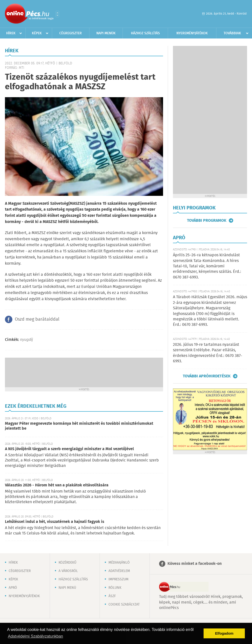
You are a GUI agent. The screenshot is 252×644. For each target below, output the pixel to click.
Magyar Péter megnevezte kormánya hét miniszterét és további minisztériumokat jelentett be (79, 426)
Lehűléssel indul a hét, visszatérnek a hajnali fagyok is (55, 522)
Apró (13, 588)
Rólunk (115, 588)
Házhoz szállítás (145, 33)
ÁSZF (112, 596)
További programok (207, 221)
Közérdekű (67, 563)
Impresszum (118, 579)
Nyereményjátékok (192, 33)
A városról (68, 571)
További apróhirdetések (207, 376)
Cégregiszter (71, 33)
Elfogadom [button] (224, 633)
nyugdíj (26, 340)
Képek (37, 33)
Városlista (57, 14)
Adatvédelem (119, 571)
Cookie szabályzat (124, 605)
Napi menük (106, 33)
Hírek (11, 33)
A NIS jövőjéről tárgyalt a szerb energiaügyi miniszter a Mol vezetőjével (69, 449)
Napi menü (67, 588)
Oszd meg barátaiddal (37, 319)
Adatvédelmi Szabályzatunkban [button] (35, 636)
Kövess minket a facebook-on (195, 564)
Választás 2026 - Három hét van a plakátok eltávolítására (57, 485)
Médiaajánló (119, 563)
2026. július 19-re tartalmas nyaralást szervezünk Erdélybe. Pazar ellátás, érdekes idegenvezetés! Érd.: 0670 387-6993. (208, 353)
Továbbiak (232, 33)
